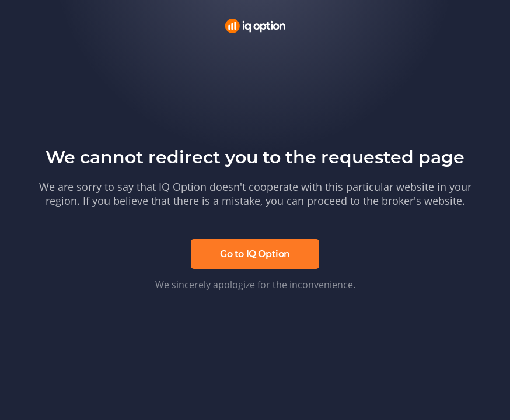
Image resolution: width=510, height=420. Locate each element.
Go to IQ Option (255, 254)
